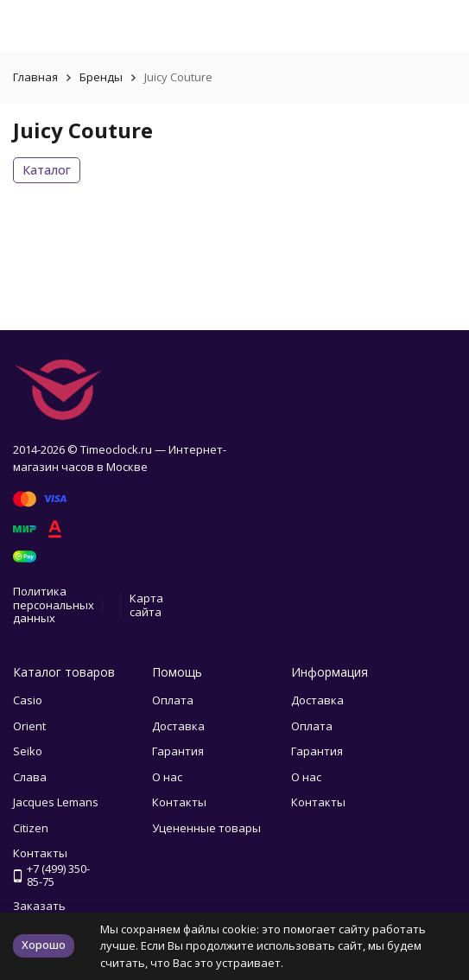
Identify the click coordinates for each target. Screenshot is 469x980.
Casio (28, 700)
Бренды (101, 77)
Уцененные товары (206, 828)
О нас (167, 777)
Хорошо (44, 945)
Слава (30, 777)
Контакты (179, 802)
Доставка (178, 726)
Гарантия (178, 751)
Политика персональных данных (54, 605)
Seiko (28, 751)
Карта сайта (146, 605)
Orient (29, 726)
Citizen (31, 828)
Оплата (173, 700)
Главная (35, 77)
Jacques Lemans (56, 802)
